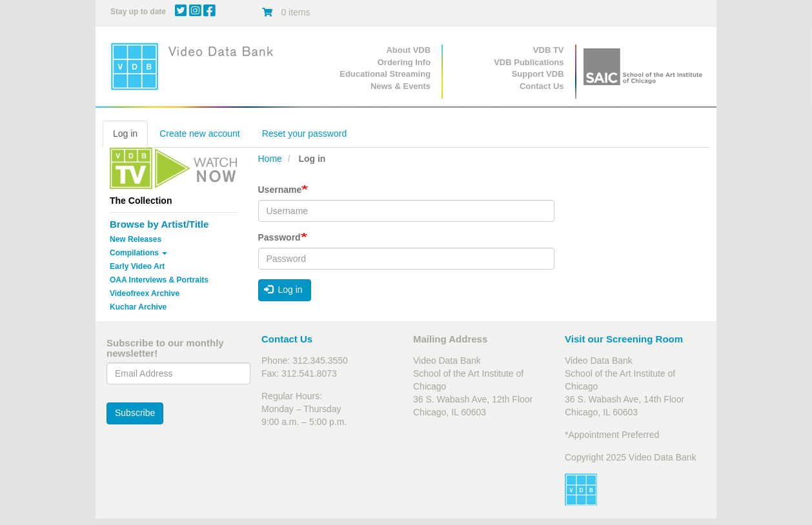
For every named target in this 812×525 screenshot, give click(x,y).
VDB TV (549, 50)
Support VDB (538, 74)
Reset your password (305, 134)
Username (280, 190)
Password (279, 237)
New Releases (136, 239)
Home (270, 159)
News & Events (401, 86)
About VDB (408, 50)
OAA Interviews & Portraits (159, 280)
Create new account (200, 134)
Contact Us (542, 86)
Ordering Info (404, 62)
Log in (125, 134)
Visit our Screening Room (624, 339)
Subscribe (135, 413)
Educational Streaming (385, 74)
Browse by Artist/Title (159, 224)
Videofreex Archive (145, 293)
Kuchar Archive (138, 307)
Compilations (138, 253)
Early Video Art (137, 266)
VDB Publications (529, 62)
